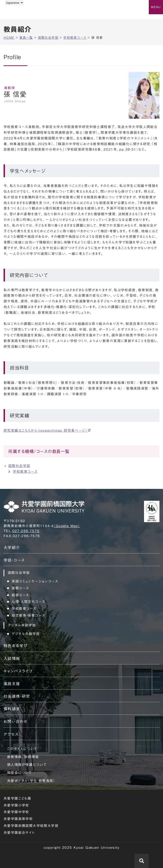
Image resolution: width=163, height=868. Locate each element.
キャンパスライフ (18, 671)
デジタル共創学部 (26, 634)
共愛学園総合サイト (19, 833)
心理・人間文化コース (28, 602)
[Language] (14, 3)
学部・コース (14, 560)
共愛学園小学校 (16, 805)
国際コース (20, 588)
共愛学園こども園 (17, 798)
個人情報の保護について (27, 765)
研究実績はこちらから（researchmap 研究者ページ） (45, 430)
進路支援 (12, 684)
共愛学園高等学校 (18, 819)
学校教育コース (25, 472)
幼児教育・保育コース (28, 615)
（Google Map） (67, 526)
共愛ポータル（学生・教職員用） (31, 781)
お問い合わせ (16, 721)
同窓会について (20, 773)
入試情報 (12, 658)
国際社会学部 (19, 466)
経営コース (20, 595)
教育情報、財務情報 (23, 757)
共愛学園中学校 (16, 812)
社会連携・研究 (17, 696)
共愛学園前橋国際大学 (27, 13)
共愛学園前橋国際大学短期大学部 (31, 826)
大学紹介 (12, 548)
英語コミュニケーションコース (35, 581)
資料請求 (12, 709)
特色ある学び (16, 646)
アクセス (11, 734)
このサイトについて (22, 749)
